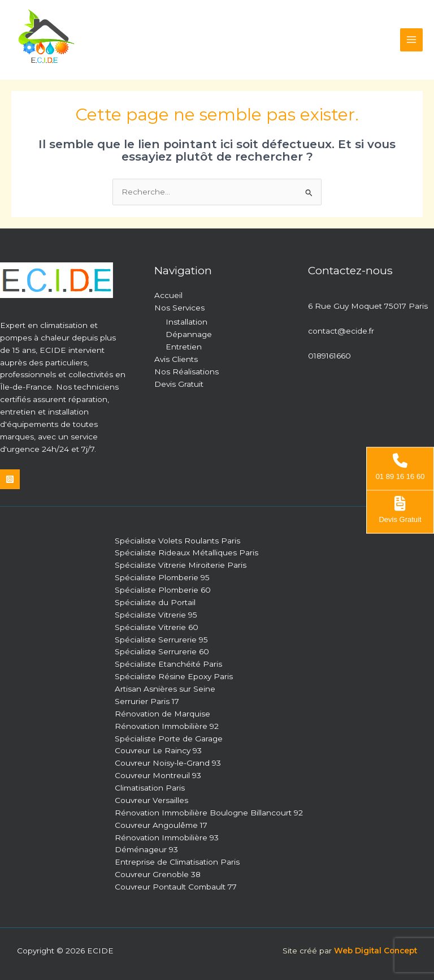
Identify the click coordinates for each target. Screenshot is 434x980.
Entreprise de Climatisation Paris (177, 862)
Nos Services (179, 308)
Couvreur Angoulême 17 (161, 825)
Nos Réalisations (186, 372)
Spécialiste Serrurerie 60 (162, 651)
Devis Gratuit (179, 384)
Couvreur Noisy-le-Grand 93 (168, 763)
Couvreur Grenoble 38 (158, 874)
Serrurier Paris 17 (147, 701)
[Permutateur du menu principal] (412, 40)
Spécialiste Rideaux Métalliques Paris (186, 552)
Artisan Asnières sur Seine (165, 689)
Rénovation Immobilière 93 (167, 837)
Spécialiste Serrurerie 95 (161, 640)
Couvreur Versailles (151, 800)
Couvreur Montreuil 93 (158, 775)
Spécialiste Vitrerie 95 (156, 615)
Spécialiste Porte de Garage (169, 739)
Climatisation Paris (150, 788)
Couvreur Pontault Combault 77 (176, 887)
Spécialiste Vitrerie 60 (157, 627)
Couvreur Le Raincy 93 (158, 750)
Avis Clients (176, 359)
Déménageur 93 (146, 849)
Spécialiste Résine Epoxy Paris (174, 676)
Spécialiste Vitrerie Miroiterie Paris (181, 565)
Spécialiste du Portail (155, 602)
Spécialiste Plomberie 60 (163, 590)
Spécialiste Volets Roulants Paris (177, 541)
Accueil (168, 295)
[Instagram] (10, 479)
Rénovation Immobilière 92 (167, 726)
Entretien (184, 347)
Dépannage (189, 334)
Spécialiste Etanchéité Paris (168, 664)
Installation (186, 322)
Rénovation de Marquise (162, 714)
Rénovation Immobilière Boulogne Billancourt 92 (209, 813)
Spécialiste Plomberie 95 (162, 577)
